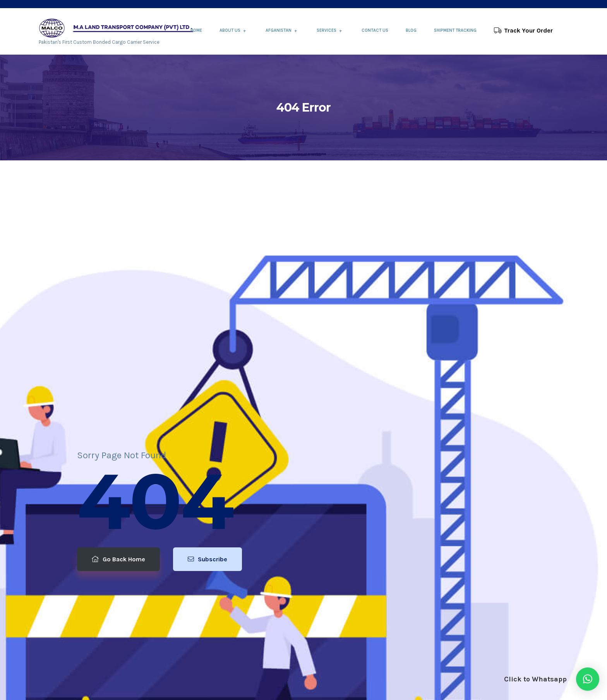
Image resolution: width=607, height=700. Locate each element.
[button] (588, 679)
